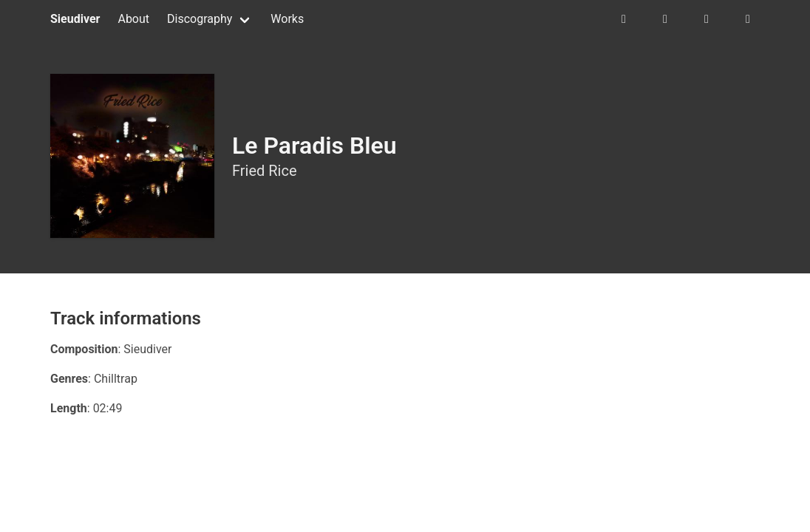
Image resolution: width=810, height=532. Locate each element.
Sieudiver (75, 19)
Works (287, 19)
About (133, 19)
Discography (200, 19)
